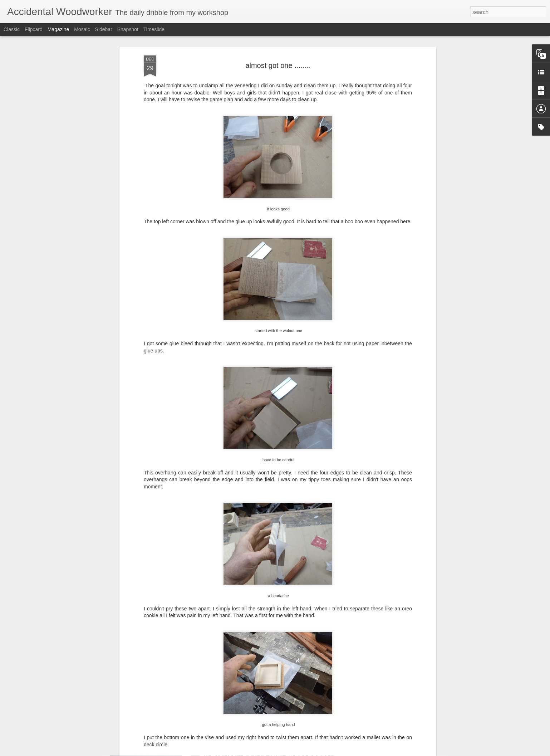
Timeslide (154, 29)
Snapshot (128, 29)
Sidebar (104, 29)
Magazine (58, 29)
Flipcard (34, 29)
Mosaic (82, 29)
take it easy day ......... (231, 748)
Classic (12, 29)
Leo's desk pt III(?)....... (232, 667)
